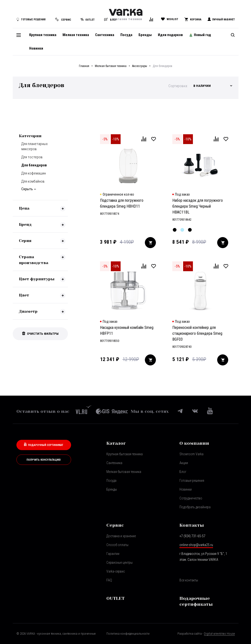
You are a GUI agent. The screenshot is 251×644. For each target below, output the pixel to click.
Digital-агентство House (219, 634)
